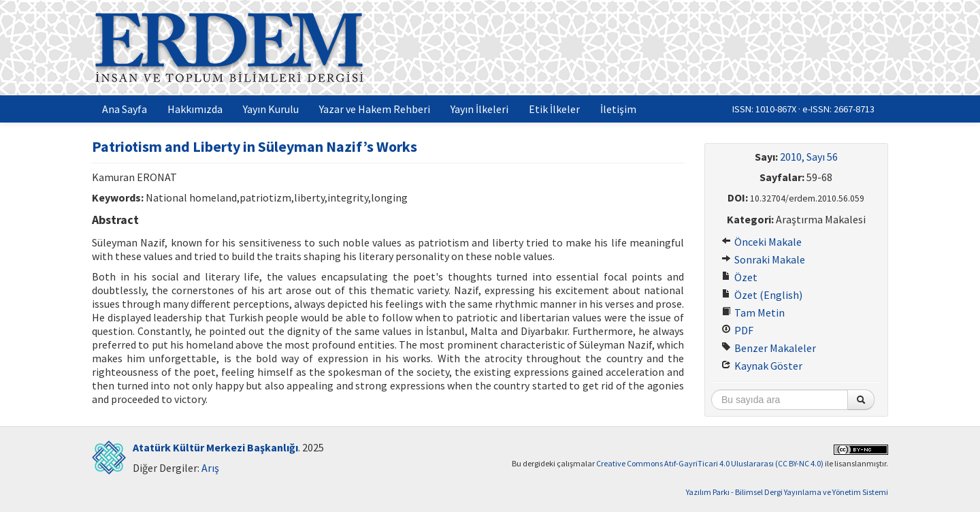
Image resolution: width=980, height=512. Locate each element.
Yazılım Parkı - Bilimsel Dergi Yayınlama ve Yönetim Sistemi (787, 492)
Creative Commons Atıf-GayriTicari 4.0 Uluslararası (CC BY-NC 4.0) (710, 463)
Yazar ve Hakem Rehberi (375, 109)
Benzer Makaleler (769, 348)
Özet (739, 277)
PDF (737, 330)
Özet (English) (762, 295)
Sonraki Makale (763, 259)
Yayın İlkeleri (479, 109)
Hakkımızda (195, 109)
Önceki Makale (762, 242)
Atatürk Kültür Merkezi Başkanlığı (215, 447)
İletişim (618, 109)
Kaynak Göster (762, 366)
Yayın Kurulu (271, 109)
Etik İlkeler (554, 109)
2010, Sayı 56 (809, 157)
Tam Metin (753, 313)
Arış (210, 468)
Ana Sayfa (125, 109)
